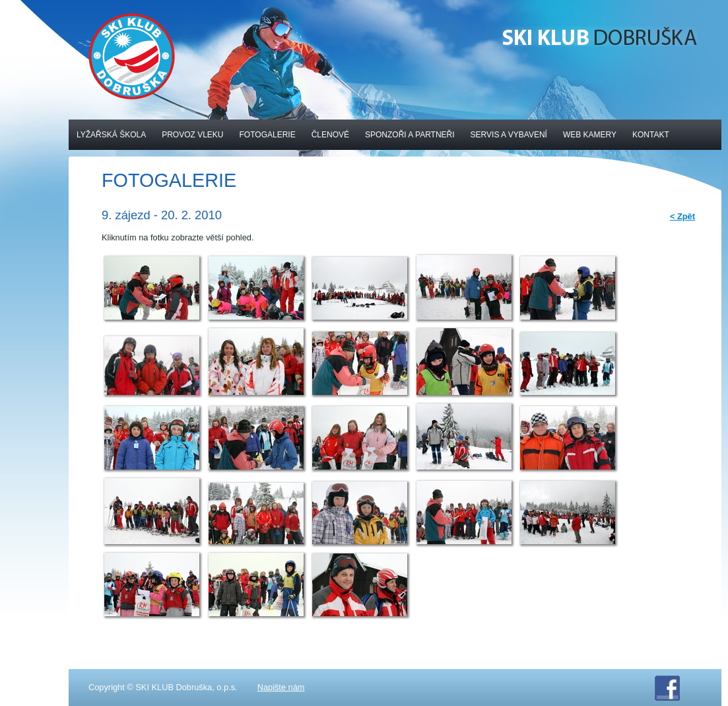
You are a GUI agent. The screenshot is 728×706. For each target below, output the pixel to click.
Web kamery (590, 135)
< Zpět (682, 216)
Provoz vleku (192, 135)
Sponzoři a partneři (410, 135)
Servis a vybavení (509, 135)
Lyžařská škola (111, 135)
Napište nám (281, 687)
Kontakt (651, 135)
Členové (330, 135)
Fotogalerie (268, 135)
